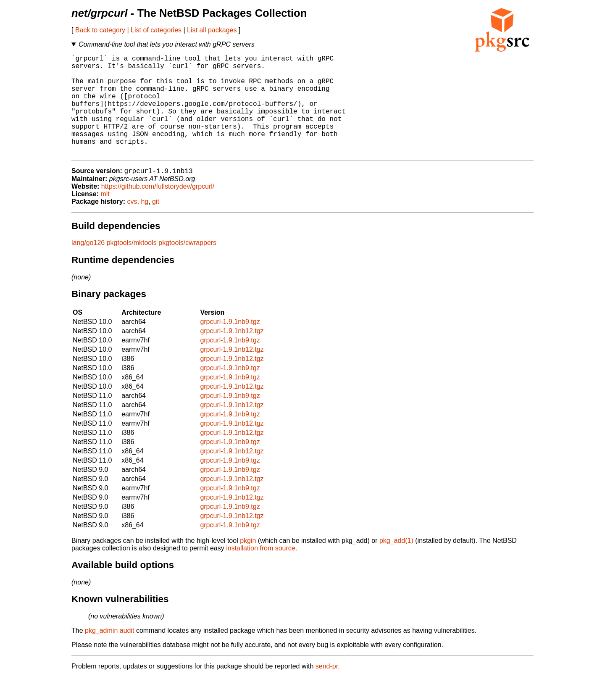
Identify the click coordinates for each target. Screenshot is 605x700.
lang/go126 (88, 266)
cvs (132, 225)
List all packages (212, 30)
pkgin (248, 564)
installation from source (261, 571)
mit (105, 217)
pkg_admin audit (109, 654)
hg (145, 225)
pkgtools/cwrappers (187, 266)
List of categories (156, 30)
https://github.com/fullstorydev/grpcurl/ (158, 209)
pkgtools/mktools (132, 266)
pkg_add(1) (396, 564)
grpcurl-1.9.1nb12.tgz (232, 354)
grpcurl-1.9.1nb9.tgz (230, 345)
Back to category (100, 30)
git (156, 225)
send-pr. (328, 689)
